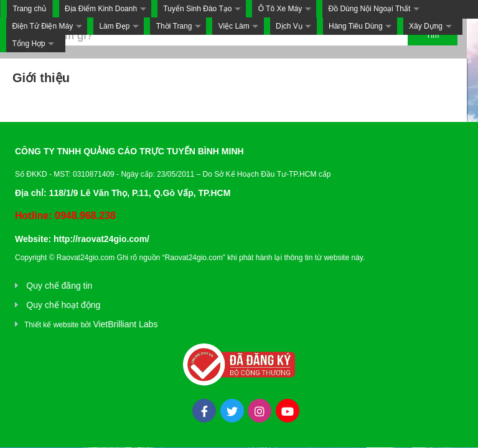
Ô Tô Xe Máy (280, 9)
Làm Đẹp (114, 26)
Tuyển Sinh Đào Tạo (197, 9)
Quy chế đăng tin (59, 286)
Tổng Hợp (28, 44)
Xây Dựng (426, 26)
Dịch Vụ (289, 26)
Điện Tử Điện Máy (42, 26)
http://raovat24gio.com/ (101, 239)
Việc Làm (234, 26)
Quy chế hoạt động (63, 305)
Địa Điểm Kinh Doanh (101, 9)
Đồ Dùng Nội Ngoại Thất (369, 9)
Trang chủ (29, 9)
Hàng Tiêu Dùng (356, 26)
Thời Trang (174, 26)
